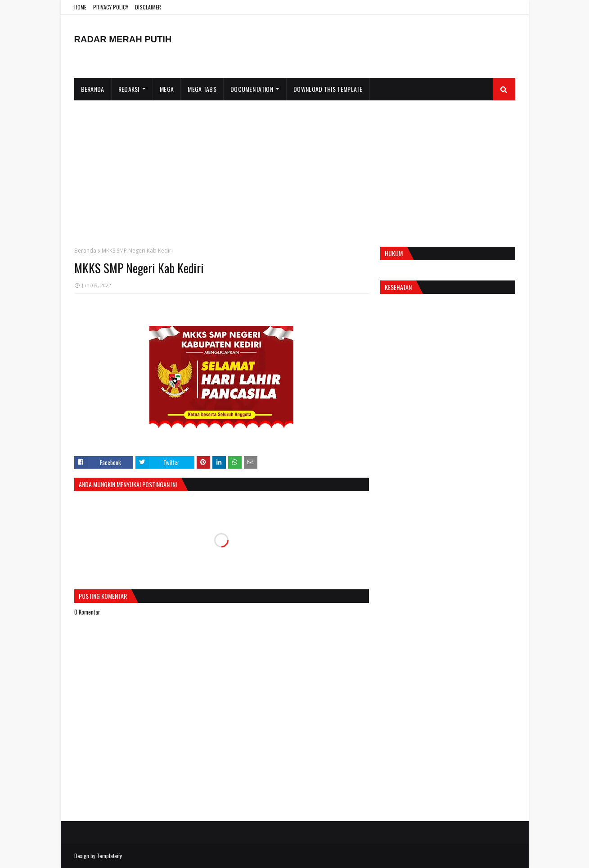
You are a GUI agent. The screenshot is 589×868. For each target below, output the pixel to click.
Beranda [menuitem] (93, 89)
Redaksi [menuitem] (129, 89)
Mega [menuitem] (167, 89)
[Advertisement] (295, 168)
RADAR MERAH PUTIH (123, 39)
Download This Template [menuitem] (328, 89)
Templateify (109, 856)
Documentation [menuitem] (252, 89)
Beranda (85, 251)
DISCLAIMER (148, 7)
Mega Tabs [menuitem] (202, 89)
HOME (80, 7)
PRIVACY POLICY (111, 7)
